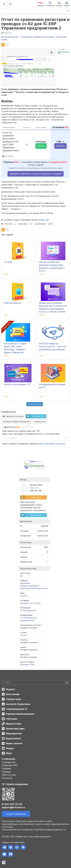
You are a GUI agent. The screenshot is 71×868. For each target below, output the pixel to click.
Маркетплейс (14, 724)
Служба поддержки (17, 784)
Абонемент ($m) (27, 664)
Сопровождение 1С (17, 709)
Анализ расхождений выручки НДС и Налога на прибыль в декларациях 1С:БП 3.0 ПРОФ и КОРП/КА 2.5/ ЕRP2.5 (53, 309)
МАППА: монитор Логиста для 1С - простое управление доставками (53, 347)
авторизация (59, 444)
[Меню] (4, 4)
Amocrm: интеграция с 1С (17, 384)
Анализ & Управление (18, 704)
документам (40, 224)
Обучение (11, 719)
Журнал (10, 689)
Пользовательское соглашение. (18, 830)
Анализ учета (42, 588)
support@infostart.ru (13, 807)
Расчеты (8, 224)
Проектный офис (15, 729)
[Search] (35, 682)
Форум (10, 748)
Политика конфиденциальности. (50, 830)
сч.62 (50, 224)
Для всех (24, 596)
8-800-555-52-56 (12, 804)
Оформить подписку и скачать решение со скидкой (36, 174)
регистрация (45, 444)
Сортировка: (17, 422)
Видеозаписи (13, 738)
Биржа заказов (14, 743)
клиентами (23, 224)
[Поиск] (10, 4)
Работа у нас (9, 775)
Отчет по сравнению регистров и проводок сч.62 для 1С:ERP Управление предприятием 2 (35, 24)
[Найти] (67, 682)
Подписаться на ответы (13, 416)
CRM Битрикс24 (12, 303)
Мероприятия (14, 734)
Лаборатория (13, 699)
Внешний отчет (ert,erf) (30, 603)
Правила (6, 769)
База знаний (13, 694)
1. (3, 427)
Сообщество (9, 762)
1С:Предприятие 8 (28, 610)
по (31, 224)
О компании (9, 759)
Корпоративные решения (20, 714)
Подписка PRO (10, 765)
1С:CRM (8, 262)
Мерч (9, 753)
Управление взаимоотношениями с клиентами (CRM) (30, 586)
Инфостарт (44, 220)
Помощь (6, 772)
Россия (23, 635)
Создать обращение (16, 814)
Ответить (13, 438)
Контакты (7, 778)
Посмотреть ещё (35, 404)
